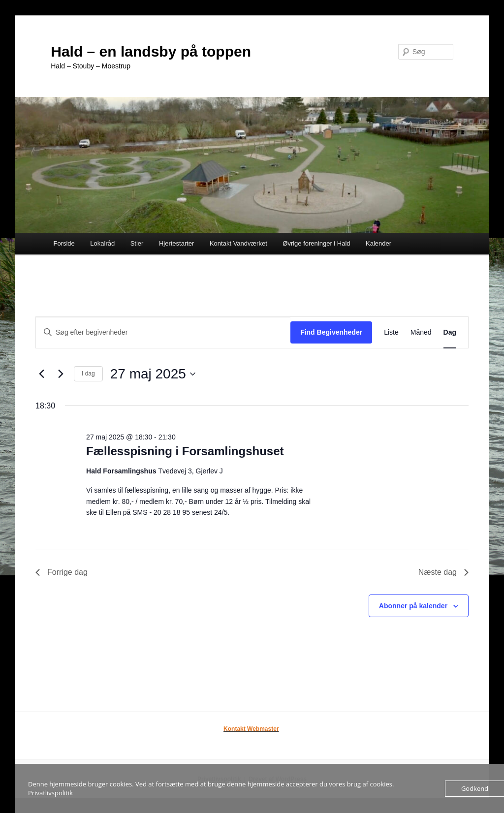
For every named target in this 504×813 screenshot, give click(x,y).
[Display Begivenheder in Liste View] (391, 332)
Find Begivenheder (331, 332)
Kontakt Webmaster (251, 729)
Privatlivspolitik (50, 793)
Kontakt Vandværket (238, 243)
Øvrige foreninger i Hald (316, 243)
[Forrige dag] (41, 374)
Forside (64, 243)
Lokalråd (102, 243)
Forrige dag (62, 572)
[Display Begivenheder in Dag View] (450, 332)
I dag (88, 374)
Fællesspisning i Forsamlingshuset (185, 451)
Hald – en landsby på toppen (151, 51)
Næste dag (443, 572)
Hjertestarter (177, 243)
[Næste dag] (61, 374)
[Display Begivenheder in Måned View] (421, 332)
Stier (137, 243)
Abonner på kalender (413, 606)
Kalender (378, 243)
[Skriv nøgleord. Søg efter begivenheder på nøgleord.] (163, 332)
